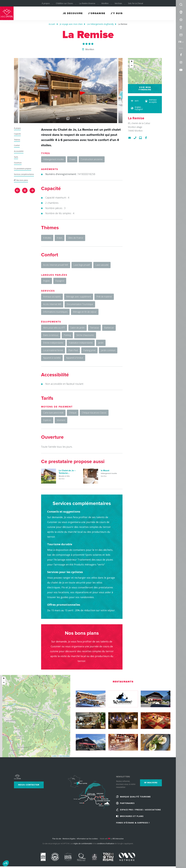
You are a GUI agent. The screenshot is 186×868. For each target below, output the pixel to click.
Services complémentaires (24, 174)
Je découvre (73, 13)
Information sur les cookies (87, 839)
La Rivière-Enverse (87, 3)
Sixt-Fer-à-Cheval (136, 3)
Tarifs (16, 157)
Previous (58, 118)
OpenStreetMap (64, 756)
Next (78, 118)
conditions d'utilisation (106, 844)
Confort (17, 146)
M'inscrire (151, 783)
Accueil (52, 24)
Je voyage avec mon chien (71, 24)
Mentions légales (69, 839)
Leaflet (54, 756)
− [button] (132, 66)
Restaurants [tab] (123, 682)
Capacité (17, 134)
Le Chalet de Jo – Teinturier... (67, 472)
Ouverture (18, 163)
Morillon (105, 3)
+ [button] (132, 62)
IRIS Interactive (118, 839)
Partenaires (127, 803)
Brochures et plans (132, 816)
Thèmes (17, 140)
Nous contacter (29, 785)
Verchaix (118, 3)
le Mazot (105, 471)
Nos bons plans (22, 180)
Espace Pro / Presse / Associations (140, 810)
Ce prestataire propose (23, 169)
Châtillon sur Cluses (64, 3)
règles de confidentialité (83, 844)
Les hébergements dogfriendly (100, 24)
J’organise (97, 13)
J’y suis (117, 13)
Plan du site (57, 839)
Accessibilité (19, 151)
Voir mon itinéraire (145, 89)
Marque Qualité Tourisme (135, 797)
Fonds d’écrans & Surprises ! (133, 823)
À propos (46, 3)
